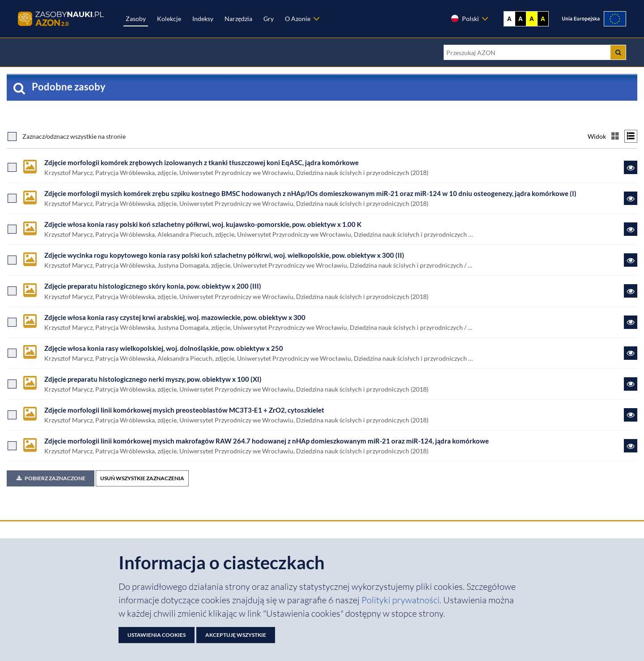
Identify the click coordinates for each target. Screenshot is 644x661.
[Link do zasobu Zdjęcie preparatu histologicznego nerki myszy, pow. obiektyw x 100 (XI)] (631, 384)
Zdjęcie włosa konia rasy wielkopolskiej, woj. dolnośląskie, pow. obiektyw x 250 (164, 348)
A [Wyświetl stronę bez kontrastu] (509, 19)
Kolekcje (169, 19)
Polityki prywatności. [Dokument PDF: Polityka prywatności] (402, 600)
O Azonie (298, 19)
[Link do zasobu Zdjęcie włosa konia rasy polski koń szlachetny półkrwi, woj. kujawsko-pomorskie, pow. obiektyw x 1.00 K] (631, 229)
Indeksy (203, 19)
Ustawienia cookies (157, 635)
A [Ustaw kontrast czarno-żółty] (543, 19)
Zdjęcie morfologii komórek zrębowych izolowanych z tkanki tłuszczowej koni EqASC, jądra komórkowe (201, 162)
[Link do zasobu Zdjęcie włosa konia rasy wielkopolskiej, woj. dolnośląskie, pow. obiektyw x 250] (631, 353)
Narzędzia (238, 19)
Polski (465, 18)
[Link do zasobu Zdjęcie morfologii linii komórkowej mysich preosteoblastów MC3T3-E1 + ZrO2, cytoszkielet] (631, 415)
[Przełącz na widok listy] (631, 136)
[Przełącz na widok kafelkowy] (615, 136)
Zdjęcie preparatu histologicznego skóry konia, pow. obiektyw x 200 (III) (153, 286)
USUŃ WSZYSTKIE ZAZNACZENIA (142, 478)
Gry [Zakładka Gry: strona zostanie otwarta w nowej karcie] (269, 19)
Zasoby (136, 19)
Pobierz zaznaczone (51, 478)
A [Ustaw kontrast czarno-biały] (521, 19)
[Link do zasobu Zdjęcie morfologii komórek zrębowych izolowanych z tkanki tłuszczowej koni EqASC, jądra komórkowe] (631, 167)
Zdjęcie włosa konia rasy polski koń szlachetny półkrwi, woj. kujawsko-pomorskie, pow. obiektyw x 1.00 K (203, 224)
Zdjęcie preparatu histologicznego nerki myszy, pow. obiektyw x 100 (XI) (153, 379)
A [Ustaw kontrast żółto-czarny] (532, 19)
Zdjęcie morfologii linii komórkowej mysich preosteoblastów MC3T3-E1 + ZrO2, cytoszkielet (184, 410)
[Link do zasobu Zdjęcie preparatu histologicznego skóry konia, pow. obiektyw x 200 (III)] (631, 291)
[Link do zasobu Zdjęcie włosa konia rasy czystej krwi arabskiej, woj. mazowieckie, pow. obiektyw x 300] (631, 322)
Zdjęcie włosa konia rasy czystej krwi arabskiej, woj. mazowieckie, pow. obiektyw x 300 (175, 317)
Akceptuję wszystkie (236, 635)
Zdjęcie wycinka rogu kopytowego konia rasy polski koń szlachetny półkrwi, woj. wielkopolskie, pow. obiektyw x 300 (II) (224, 255)
